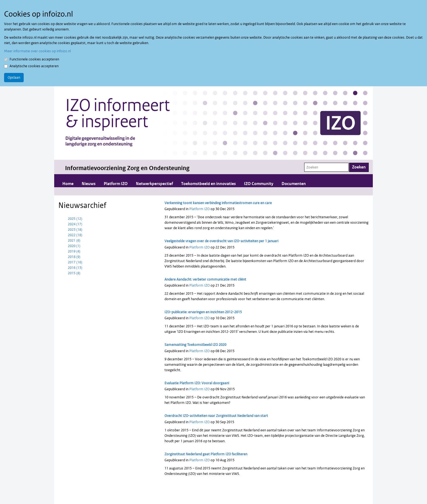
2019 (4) (74, 251)
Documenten (294, 184)
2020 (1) (74, 246)
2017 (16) (75, 262)
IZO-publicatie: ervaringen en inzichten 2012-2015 (203, 312)
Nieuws (89, 184)
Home (68, 184)
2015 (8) (74, 273)
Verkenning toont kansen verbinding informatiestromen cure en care (218, 203)
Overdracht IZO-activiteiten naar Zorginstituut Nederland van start (216, 416)
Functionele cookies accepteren (32, 59)
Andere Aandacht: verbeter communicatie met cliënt (205, 279)
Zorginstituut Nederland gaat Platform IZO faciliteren (206, 454)
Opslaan (14, 77)
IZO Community (259, 184)
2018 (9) (74, 257)
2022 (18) (75, 235)
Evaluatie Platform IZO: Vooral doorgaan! (197, 383)
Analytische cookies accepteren (31, 66)
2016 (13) (75, 268)
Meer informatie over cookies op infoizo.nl (37, 51)
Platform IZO (116, 184)
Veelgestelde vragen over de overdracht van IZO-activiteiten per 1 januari (221, 241)
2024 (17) (75, 224)
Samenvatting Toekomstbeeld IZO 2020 (195, 345)
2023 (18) (75, 230)
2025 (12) (75, 219)
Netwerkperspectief (154, 184)
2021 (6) (74, 240)
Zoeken (359, 167)
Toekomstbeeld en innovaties (208, 184)
